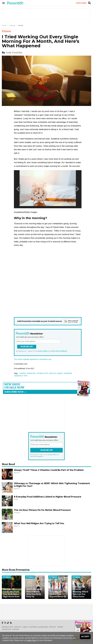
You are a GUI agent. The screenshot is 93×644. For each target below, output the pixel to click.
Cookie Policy (31, 640)
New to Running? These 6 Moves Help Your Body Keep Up (34, 593)
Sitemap (16, 629)
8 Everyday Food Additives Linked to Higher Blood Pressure (48, 497)
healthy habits (56, 373)
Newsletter (7, 627)
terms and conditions (59, 351)
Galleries (12, 25)
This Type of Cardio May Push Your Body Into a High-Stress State (11, 593)
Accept (85, 637)
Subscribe (81, 3)
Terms (60, 627)
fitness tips (42, 373)
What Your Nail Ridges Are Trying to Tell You (39, 523)
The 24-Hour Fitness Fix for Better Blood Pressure (42, 510)
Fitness (21, 25)
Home (4, 25)
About (26, 627)
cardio (23, 373)
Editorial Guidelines (39, 627)
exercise (31, 373)
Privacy (53, 627)
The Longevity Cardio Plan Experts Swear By (58, 594)
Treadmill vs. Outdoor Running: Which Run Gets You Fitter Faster (80, 592)
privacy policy (43, 351)
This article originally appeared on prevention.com (33, 359)
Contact (18, 627)
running (68, 373)
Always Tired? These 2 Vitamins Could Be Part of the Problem (49, 470)
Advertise (6, 629)
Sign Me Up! (27, 347)
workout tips (21, 376)
